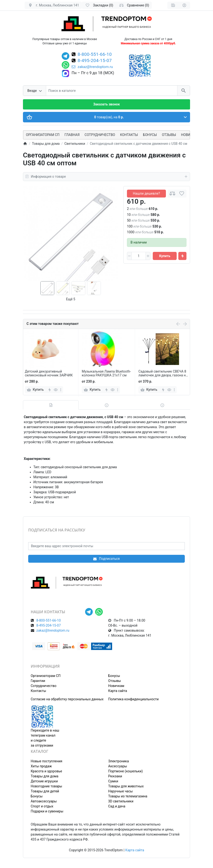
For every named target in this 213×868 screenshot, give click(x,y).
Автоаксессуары (44, 801)
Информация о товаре (106, 177)
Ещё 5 (71, 299)
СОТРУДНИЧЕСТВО (100, 135)
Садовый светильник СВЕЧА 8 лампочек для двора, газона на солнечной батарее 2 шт (163, 374)
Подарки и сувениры (47, 811)
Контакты (129, 135)
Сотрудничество (44, 686)
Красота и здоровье (46, 771)
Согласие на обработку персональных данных (67, 699)
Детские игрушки (44, 781)
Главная (72, 135)
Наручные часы (121, 791)
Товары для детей (45, 791)
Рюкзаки (115, 776)
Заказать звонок (106, 104)
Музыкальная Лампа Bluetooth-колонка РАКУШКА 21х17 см (106, 373)
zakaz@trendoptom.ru (92, 67)
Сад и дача (117, 806)
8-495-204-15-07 (95, 61)
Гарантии (38, 681)
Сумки (113, 781)
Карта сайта (118, 691)
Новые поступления (47, 761)
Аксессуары (118, 766)
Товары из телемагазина (128, 796)
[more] (61, 390)
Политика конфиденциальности (134, 699)
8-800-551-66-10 (95, 55)
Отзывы (169, 135)
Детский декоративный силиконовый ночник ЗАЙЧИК (49, 373)
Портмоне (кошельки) (126, 771)
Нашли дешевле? (146, 193)
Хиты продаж (41, 766)
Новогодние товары (46, 786)
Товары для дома (45, 776)
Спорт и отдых (42, 806)
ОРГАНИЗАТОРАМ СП (43, 135)
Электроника (119, 761)
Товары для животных (126, 786)
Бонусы (150, 135)
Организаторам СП (46, 676)
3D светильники (121, 801)
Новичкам (116, 686)
